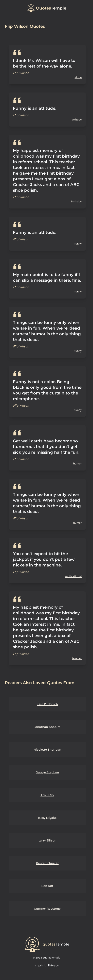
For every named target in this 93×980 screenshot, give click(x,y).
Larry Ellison (47, 840)
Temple (51, 8)
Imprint (40, 965)
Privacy (53, 965)
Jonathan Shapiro (47, 727)
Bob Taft (47, 886)
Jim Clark (47, 795)
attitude (77, 120)
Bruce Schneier (47, 863)
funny (78, 244)
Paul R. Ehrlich (47, 704)
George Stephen (47, 772)
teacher (77, 658)
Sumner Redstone (47, 909)
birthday (76, 201)
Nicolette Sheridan (47, 750)
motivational (73, 576)
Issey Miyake (47, 818)
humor (77, 464)
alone (78, 77)
